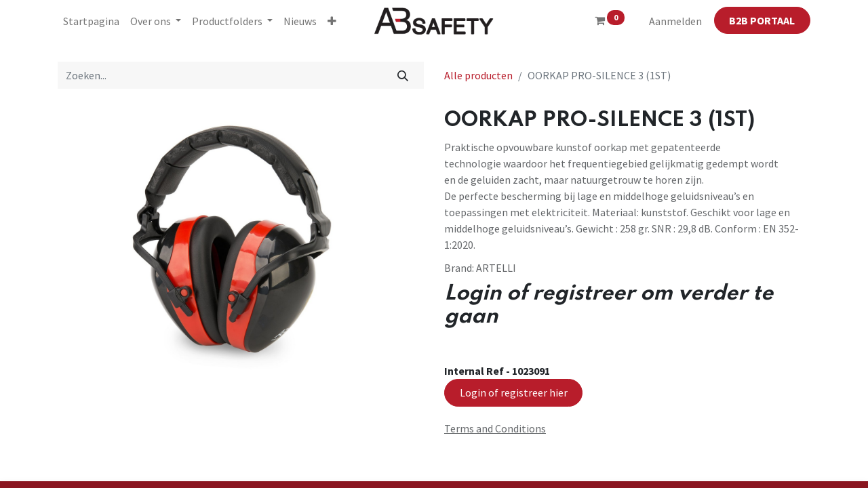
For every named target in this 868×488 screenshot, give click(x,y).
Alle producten (478, 75)
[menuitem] (91, 21)
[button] (332, 21)
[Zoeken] (403, 75)
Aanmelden (675, 21)
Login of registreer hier (514, 392)
